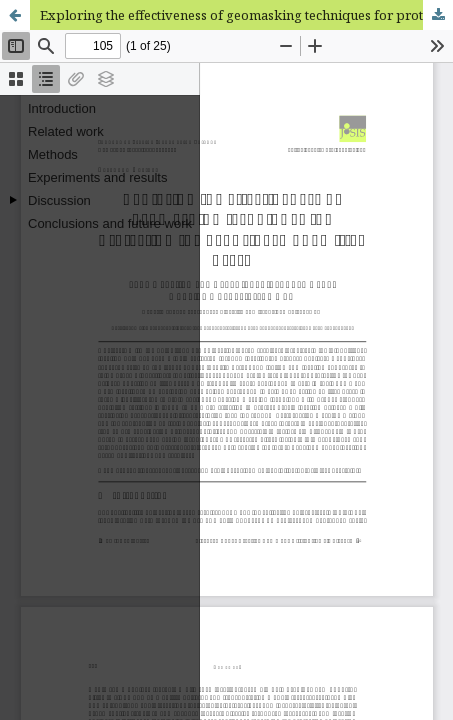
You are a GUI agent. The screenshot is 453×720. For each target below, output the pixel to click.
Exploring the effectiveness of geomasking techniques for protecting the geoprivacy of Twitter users (246, 15)
